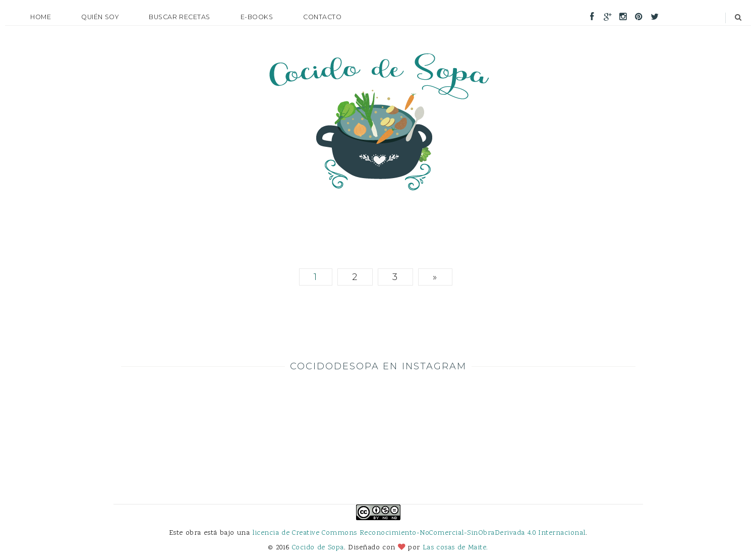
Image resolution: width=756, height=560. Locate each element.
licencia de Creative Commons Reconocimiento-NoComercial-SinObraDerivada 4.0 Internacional (419, 533)
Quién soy (100, 17)
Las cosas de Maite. (455, 548)
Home (41, 17)
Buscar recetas (180, 17)
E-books (257, 17)
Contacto (322, 17)
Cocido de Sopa (318, 548)
